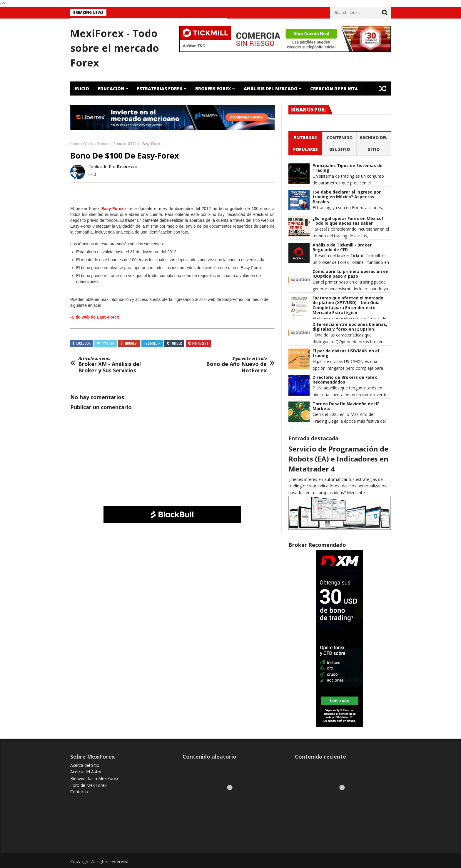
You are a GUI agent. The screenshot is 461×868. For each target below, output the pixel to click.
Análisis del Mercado (271, 89)
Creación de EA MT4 (334, 89)
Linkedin (154, 343)
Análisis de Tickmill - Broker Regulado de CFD (342, 248)
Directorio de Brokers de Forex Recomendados (345, 380)
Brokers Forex (213, 89)
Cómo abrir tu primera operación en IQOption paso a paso (350, 274)
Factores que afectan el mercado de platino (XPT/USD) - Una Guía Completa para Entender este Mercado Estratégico (348, 305)
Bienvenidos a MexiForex (94, 778)
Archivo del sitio (374, 143)
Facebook (83, 343)
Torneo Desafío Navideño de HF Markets (346, 406)
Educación (111, 89)
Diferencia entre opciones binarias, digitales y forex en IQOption (350, 327)
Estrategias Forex (160, 89)
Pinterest (200, 343)
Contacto (79, 792)
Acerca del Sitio (85, 765)
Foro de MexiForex (88, 785)
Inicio (82, 89)
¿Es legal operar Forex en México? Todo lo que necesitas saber (348, 221)
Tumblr (176, 343)
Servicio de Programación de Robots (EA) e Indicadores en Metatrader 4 (338, 459)
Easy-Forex (112, 209)
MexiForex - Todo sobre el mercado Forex (115, 48)
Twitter (108, 343)
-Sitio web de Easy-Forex (95, 317)
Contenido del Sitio (340, 143)
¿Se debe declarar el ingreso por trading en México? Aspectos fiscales (347, 197)
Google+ (131, 343)
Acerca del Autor (86, 772)
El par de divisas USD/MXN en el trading (346, 354)
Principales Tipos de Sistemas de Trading (348, 168)
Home (75, 144)
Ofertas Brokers (97, 144)
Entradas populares (305, 143)
